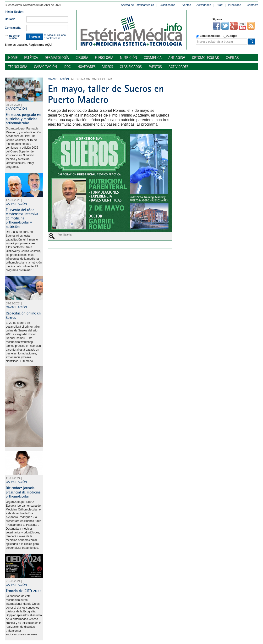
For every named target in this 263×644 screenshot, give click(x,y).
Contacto (252, 5)
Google (230, 36)
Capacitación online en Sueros (23, 315)
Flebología (104, 58)
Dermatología (57, 58)
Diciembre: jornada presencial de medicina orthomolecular (23, 492)
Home (13, 58)
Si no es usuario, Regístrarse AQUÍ (28, 45)
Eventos (186, 5)
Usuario (10, 19)
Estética (31, 58)
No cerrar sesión (12, 37)
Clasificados (167, 5)
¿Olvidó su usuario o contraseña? (55, 36)
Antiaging (177, 58)
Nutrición (129, 58)
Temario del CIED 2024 (24, 591)
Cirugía (82, 58)
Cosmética (153, 58)
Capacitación (45, 67)
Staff (219, 5)
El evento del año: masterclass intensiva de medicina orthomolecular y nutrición (22, 218)
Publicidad (234, 5)
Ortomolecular (205, 58)
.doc (67, 67)
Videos (108, 67)
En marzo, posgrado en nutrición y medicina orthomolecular (23, 119)
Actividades (204, 5)
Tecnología (18, 67)
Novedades (87, 67)
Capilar (232, 58)
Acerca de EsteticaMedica (138, 5)
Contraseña (13, 28)
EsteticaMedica (208, 36)
